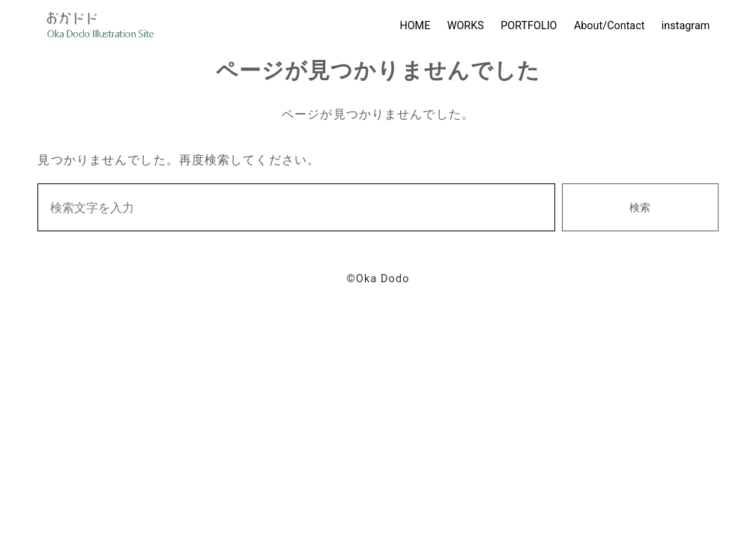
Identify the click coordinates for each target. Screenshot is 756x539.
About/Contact (610, 26)
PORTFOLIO (529, 26)
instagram (686, 26)
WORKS (466, 26)
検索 (640, 208)
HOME (415, 26)
